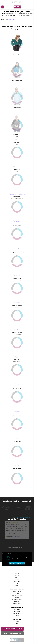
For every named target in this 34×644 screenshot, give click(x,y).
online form (12, 20)
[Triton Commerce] (16, 4)
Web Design (17, 593)
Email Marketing (17, 601)
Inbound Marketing (17, 591)
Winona (17, 623)
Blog (17, 583)
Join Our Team (17, 581)
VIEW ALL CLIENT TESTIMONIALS (16, 548)
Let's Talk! (17, 7)
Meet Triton (17, 579)
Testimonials (17, 573)
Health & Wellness (17, 614)
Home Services (17, 610)
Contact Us (17, 577)
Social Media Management (17, 599)
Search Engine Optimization (17, 595)
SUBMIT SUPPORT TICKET (12, 629)
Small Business (17, 611)
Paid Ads (17, 597)
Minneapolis (17, 622)
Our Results (17, 575)
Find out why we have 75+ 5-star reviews (17, 517)
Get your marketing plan (17, 563)
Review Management (17, 603)
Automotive (17, 615)
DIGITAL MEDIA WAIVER (12, 633)
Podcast (17, 585)
